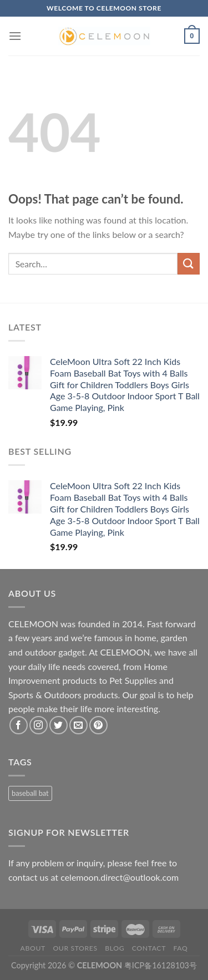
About (33, 948)
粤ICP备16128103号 (161, 965)
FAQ (181, 948)
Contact (149, 948)
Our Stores (75, 948)
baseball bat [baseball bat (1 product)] (30, 793)
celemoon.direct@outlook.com (120, 877)
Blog (115, 948)
